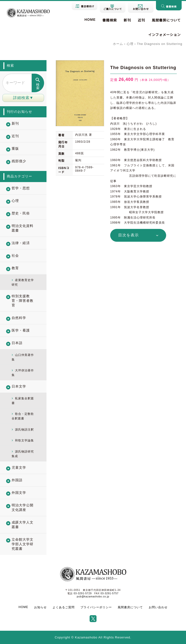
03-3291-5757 (109, 593)
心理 (130, 44)
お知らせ (40, 607)
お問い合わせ (158, 607)
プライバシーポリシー (96, 607)
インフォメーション (164, 35)
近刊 (141, 20)
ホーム (118, 44)
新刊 (127, 20)
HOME (90, 20)
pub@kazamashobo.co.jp (93, 597)
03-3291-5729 (83, 593)
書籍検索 (110, 20)
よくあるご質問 (64, 607)
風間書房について (166, 20)
